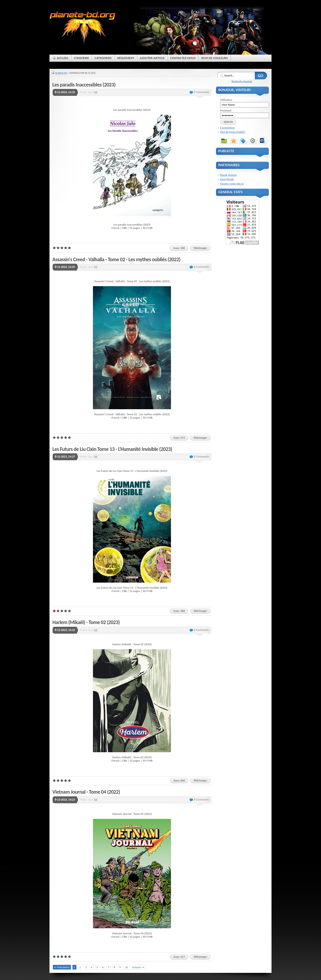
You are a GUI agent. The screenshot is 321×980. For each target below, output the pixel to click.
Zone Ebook (227, 179)
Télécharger (200, 248)
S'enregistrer (227, 128)
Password (226, 110)
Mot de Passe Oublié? (233, 132)
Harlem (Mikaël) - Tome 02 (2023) (86, 622)
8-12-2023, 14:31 (65, 92)
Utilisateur (226, 100)
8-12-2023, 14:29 (65, 267)
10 (126, 967)
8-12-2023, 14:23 (65, 800)
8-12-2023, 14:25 (65, 630)
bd (96, 92)
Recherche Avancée (242, 81)
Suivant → (138, 967)
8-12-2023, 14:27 (65, 457)
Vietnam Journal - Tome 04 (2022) (86, 792)
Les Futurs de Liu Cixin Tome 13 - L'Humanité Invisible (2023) (112, 449)
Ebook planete (228, 175)
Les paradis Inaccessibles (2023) (84, 85)
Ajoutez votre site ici (232, 184)
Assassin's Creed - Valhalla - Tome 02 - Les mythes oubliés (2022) (116, 259)
